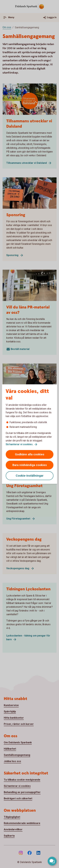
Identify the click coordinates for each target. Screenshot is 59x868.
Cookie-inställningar (30, 476)
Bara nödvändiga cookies (30, 465)
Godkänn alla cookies (30, 454)
